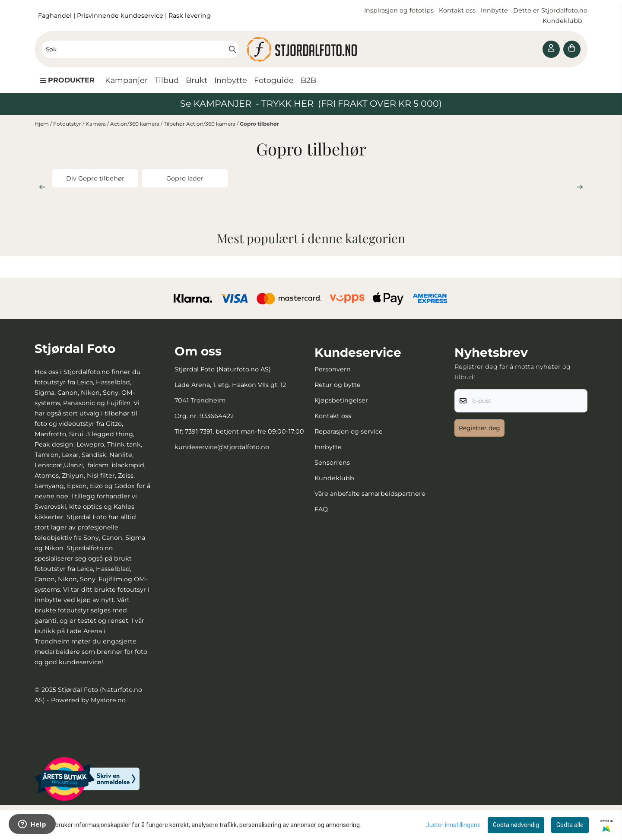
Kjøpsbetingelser (341, 400)
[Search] (232, 49)
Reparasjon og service (349, 431)
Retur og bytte (338, 385)
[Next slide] (580, 187)
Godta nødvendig (516, 825)
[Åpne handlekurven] (572, 49)
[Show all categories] (67, 80)
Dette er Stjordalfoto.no (550, 10)
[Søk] (140, 49)
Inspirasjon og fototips (399, 10)
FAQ (321, 509)
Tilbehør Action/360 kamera (200, 124)
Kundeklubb (563, 21)
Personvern (333, 369)
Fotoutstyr (68, 124)
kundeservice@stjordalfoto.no (222, 447)
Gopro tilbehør (259, 124)
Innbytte (495, 10)
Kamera (96, 124)
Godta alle (570, 825)
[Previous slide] (42, 187)
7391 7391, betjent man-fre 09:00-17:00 (244, 431)
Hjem (42, 124)
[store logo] (311, 49)
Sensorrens (332, 463)
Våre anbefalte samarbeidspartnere (370, 494)
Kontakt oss (457, 10)
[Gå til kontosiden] (551, 49)
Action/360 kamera (135, 124)
